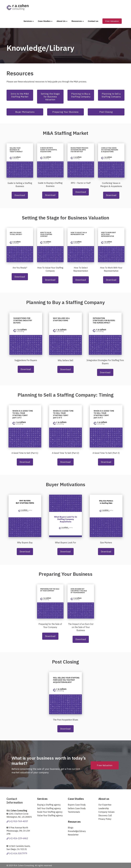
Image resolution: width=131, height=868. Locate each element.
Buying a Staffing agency (49, 805)
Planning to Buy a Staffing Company (81, 95)
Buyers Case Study (77, 805)
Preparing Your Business (65, 112)
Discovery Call (105, 815)
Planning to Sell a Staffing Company (111, 95)
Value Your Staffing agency (50, 815)
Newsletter (73, 835)
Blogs (71, 828)
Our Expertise (105, 805)
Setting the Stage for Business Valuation (50, 97)
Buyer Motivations (25, 112)
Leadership (104, 808)
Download (20, 195)
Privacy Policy (105, 819)
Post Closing (106, 112)
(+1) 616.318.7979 (17, 853)
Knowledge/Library (77, 831)
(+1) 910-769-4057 (17, 821)
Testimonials (74, 812)
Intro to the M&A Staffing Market (20, 95)
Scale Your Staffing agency (50, 812)
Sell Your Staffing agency (49, 808)
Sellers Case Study (77, 808)
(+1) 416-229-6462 (17, 838)
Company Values (106, 812)
